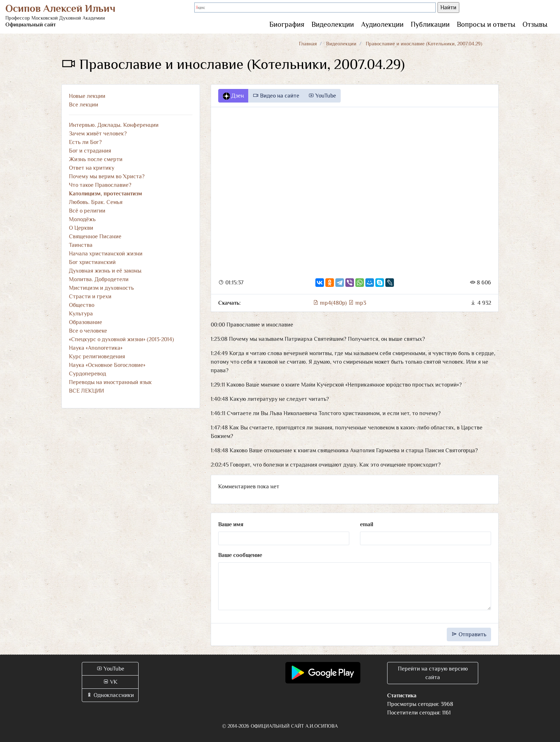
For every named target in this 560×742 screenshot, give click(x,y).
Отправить (469, 634)
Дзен (233, 96)
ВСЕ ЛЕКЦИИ (86, 391)
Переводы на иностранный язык (110, 382)
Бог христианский (92, 262)
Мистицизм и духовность (101, 288)
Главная (308, 44)
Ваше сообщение (240, 555)
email (367, 524)
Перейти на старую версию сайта (433, 673)
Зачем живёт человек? (98, 134)
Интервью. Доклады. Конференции (114, 125)
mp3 (357, 303)
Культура (81, 314)
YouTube (322, 96)
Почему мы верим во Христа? (107, 176)
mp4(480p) (331, 303)
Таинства (81, 245)
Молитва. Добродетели (99, 279)
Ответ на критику (92, 168)
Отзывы (535, 24)
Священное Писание (95, 236)
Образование (86, 322)
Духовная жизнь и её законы (105, 271)
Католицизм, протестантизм (106, 194)
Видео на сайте (276, 96)
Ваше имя (231, 524)
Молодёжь (82, 219)
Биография (287, 24)
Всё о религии (87, 211)
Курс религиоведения (97, 357)
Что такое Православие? (100, 185)
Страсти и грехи (90, 297)
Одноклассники (110, 695)
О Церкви (81, 228)
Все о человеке (88, 331)
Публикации (430, 24)
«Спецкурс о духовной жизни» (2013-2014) (121, 339)
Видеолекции (333, 24)
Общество (82, 305)
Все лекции (84, 105)
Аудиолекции (382, 24)
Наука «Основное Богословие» (107, 365)
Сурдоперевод (87, 374)
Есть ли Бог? (85, 142)
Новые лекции (87, 96)
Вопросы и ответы (486, 24)
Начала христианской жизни (106, 254)
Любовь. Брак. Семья (96, 202)
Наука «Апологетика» (96, 348)
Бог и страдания (90, 151)
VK (110, 682)
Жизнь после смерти (96, 159)
